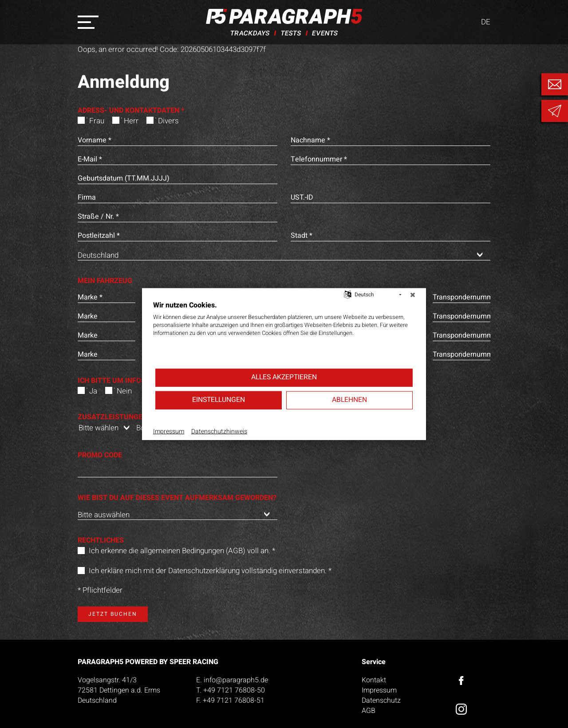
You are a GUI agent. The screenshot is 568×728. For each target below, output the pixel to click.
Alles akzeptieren (284, 377)
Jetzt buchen (113, 614)
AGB (369, 711)
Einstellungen (219, 400)
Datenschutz (381, 700)
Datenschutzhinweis (219, 431)
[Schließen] (413, 295)
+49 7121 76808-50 (234, 690)
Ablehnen (349, 400)
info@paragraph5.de (236, 680)
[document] (284, 334)
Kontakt (374, 680)
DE (486, 22)
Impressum (379, 690)
